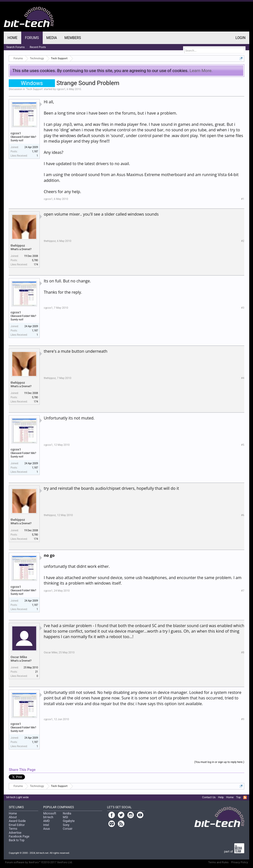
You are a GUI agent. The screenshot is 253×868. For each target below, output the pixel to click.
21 (37, 672)
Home (12, 38)
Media (52, 38)
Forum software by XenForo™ (39, 862)
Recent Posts (38, 47)
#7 (243, 591)
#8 (243, 653)
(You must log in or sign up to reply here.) (219, 762)
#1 (243, 199)
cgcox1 (61, 89)
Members (73, 38)
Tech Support (34, 89)
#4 (243, 378)
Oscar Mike (19, 657)
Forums (32, 38)
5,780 (35, 260)
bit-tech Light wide (17, 797)
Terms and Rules (218, 862)
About (13, 817)
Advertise (15, 833)
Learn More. (201, 71)
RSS (245, 797)
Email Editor (17, 825)
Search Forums (15, 47)
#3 (243, 308)
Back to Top (17, 840)
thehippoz (18, 246)
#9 (243, 719)
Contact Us (209, 797)
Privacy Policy (240, 862)
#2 (243, 241)
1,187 (35, 151)
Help (221, 797)
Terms (13, 829)
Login (241, 38)
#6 (243, 515)
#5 (243, 445)
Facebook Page (19, 836)
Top (238, 797)
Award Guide (17, 821)
